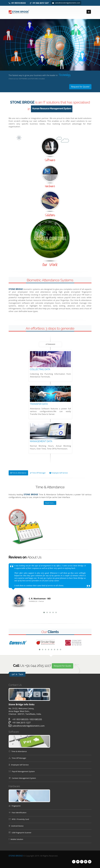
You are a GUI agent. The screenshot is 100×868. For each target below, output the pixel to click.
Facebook (74, 862)
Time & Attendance (18, 473)
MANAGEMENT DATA (41, 441)
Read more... (50, 503)
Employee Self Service (59, 473)
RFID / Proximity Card (20, 819)
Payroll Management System (23, 771)
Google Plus (82, 862)
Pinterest (90, 862)
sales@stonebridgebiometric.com (66, 3)
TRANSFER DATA (39, 404)
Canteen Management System (24, 778)
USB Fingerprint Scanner (22, 833)
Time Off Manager (38, 473)
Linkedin (86, 862)
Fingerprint (16, 806)
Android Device (17, 826)
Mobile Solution (17, 839)
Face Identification (19, 812)
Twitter (78, 862)
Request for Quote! (80, 87)
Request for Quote (62, 666)
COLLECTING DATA (40, 369)
